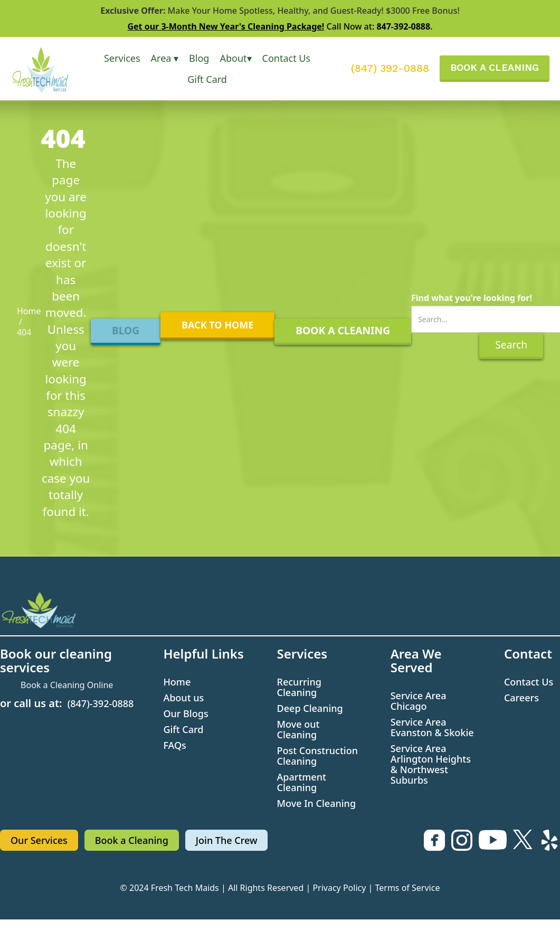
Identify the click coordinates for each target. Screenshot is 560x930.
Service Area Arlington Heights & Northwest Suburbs (431, 764)
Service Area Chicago (419, 701)
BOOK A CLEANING (495, 67)
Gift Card (207, 79)
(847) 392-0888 (390, 69)
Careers (521, 698)
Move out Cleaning (298, 729)
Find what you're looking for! (472, 298)
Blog (199, 58)
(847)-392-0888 (101, 703)
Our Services (39, 840)
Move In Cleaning (317, 803)
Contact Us (287, 58)
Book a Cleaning (132, 840)
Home (29, 311)
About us (183, 698)
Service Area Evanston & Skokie (432, 727)
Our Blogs (186, 713)
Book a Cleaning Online (67, 685)
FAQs (174, 745)
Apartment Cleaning (302, 782)
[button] (122, 58)
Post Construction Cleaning (317, 756)
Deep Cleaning (310, 708)
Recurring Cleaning (299, 687)
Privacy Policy (339, 888)
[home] (48, 69)
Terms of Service (408, 888)
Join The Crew (227, 840)
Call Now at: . (280, 26)
